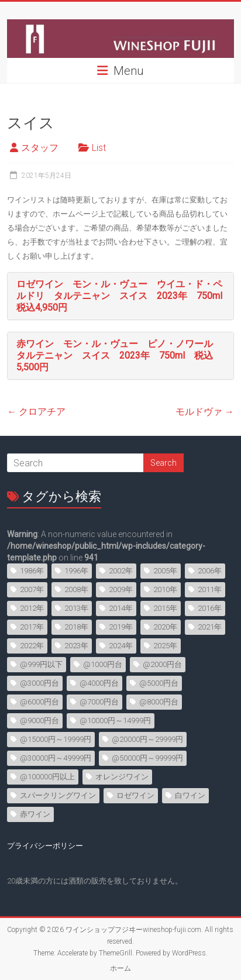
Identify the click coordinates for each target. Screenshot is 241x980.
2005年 (165, 571)
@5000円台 (159, 683)
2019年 (121, 627)
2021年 (210, 627)
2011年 (210, 589)
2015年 (165, 608)
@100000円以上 (47, 777)
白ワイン (190, 795)
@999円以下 (41, 664)
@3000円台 (39, 683)
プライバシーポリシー (45, 846)
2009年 (121, 589)
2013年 (76, 608)
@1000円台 (103, 664)
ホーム (120, 968)
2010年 (165, 589)
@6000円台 (39, 702)
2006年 (210, 571)
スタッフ (40, 148)
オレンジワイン (122, 777)
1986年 (32, 571)
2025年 (165, 646)
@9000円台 (39, 721)
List (99, 148)
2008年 (76, 589)
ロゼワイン (135, 795)
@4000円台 (99, 683)
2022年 (32, 646)
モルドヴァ (205, 412)
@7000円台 (99, 702)
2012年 (32, 608)
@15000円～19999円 (56, 739)
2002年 (121, 571)
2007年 (32, 589)
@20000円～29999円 (147, 739)
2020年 (165, 627)
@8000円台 (159, 702)
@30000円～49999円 (56, 758)
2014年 (121, 608)
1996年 (76, 571)
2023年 (76, 646)
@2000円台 (162, 664)
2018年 (76, 627)
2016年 (210, 608)
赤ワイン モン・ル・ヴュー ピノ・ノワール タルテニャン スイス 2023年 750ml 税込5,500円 (119, 355)
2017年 (32, 627)
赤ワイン (35, 814)
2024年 (121, 646)
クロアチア (36, 412)
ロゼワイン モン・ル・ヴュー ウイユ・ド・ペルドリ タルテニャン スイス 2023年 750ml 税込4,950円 (124, 296)
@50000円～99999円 (147, 758)
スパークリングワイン (58, 795)
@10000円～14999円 (115, 721)
